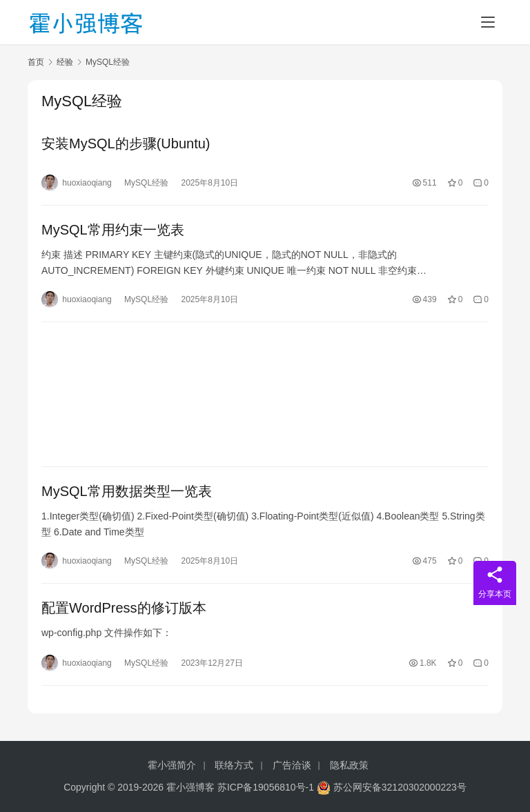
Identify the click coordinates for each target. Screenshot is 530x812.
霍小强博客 (190, 787)
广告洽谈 (292, 765)
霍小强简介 (172, 765)
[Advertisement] (265, 394)
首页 (36, 62)
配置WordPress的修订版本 (124, 608)
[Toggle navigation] (488, 22)
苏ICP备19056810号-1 (266, 787)
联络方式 (234, 765)
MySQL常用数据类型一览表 (127, 491)
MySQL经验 (146, 183)
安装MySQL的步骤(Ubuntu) (126, 143)
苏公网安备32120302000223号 (392, 787)
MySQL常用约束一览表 (113, 230)
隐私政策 (349, 765)
